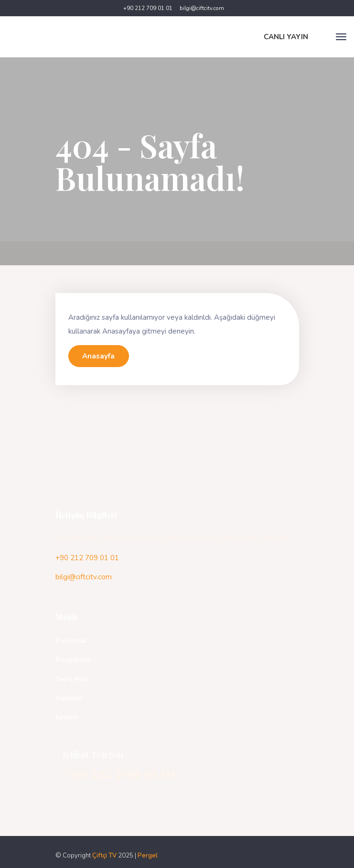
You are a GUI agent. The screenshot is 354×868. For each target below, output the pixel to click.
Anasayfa (98, 356)
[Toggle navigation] (341, 37)
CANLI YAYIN (286, 37)
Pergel (148, 856)
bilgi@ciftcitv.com (202, 8)
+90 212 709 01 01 (148, 8)
